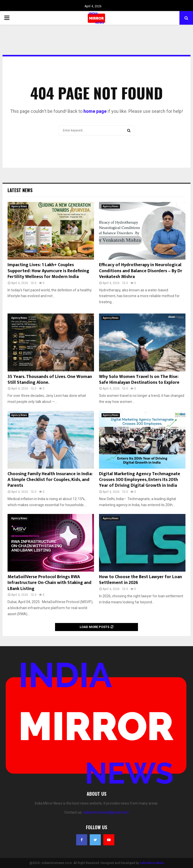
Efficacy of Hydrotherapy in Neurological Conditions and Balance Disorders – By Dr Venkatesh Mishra (141, 271)
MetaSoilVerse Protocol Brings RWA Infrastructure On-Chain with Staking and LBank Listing (50, 583)
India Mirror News (152, 863)
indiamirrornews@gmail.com (106, 812)
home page (95, 111)
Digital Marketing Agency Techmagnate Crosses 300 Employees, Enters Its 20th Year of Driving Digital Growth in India (140, 480)
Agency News (19, 206)
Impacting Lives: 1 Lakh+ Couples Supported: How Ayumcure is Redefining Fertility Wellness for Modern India (48, 271)
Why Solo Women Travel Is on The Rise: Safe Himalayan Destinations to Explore (139, 380)
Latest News (20, 190)
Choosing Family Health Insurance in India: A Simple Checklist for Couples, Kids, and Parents (50, 480)
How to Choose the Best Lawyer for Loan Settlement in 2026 (140, 580)
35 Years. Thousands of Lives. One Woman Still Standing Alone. (50, 380)
